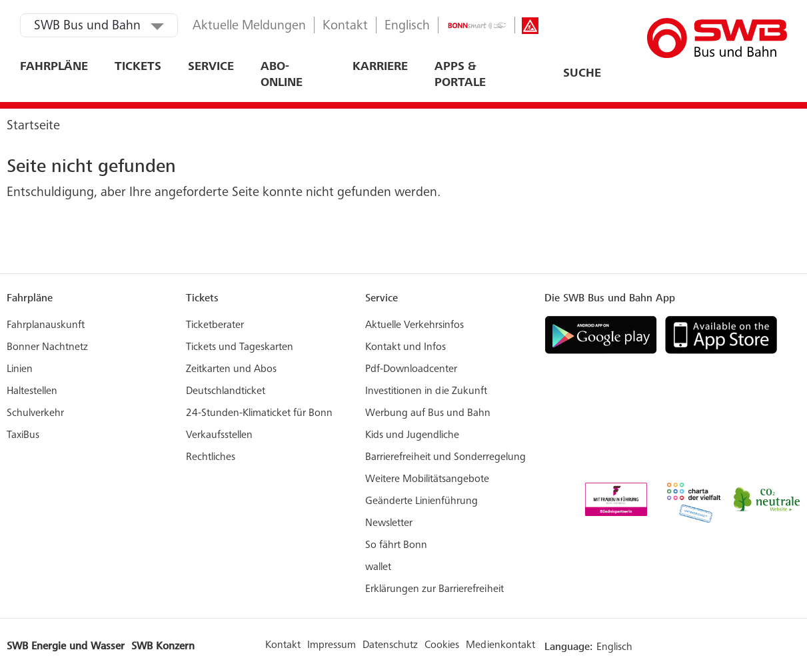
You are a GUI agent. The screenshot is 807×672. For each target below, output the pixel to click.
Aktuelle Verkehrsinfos (414, 325)
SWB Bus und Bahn (87, 27)
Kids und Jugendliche (412, 435)
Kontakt (345, 27)
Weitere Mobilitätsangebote (427, 479)
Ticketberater (215, 325)
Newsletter (389, 523)
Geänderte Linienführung (421, 501)
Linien (20, 369)
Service (211, 67)
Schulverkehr (35, 413)
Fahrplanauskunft (46, 325)
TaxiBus (23, 435)
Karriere (380, 67)
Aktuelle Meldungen (249, 27)
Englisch (407, 27)
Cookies (442, 645)
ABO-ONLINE (282, 75)
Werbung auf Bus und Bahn (428, 413)
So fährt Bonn (396, 545)
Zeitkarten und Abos (231, 369)
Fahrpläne (54, 67)
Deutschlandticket (226, 391)
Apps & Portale (460, 75)
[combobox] (542, 74)
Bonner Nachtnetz (47, 347)
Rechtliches (211, 457)
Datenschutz (390, 645)
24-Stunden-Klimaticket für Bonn (259, 413)
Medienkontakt (500, 645)
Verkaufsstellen (219, 435)
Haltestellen (32, 391)
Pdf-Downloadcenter (411, 369)
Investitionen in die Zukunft (426, 391)
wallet (378, 567)
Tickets (138, 67)
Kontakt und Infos (405, 347)
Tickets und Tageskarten (240, 347)
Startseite (33, 127)
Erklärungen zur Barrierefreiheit (434, 589)
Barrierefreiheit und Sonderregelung (445, 457)
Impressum (332, 645)
